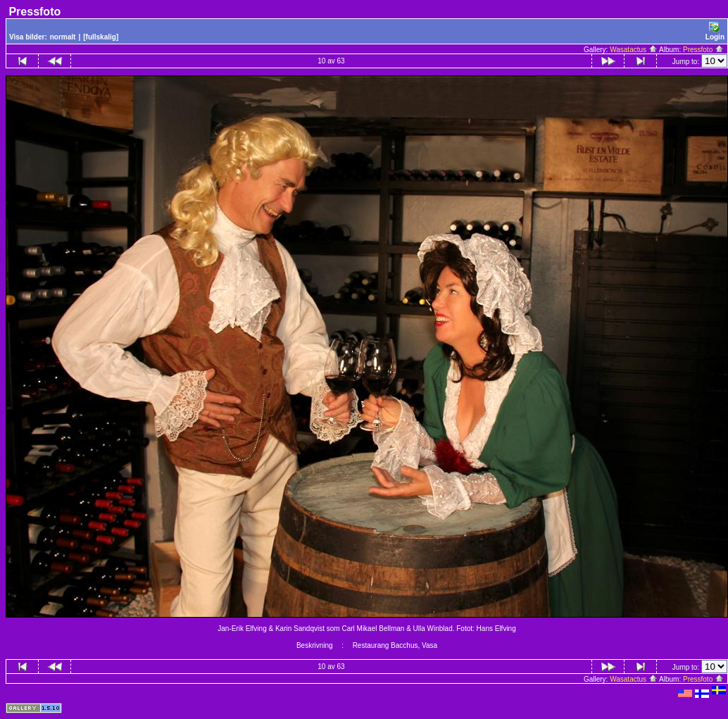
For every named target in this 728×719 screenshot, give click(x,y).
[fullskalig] (101, 37)
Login (715, 31)
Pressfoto (703, 50)
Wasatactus (634, 50)
